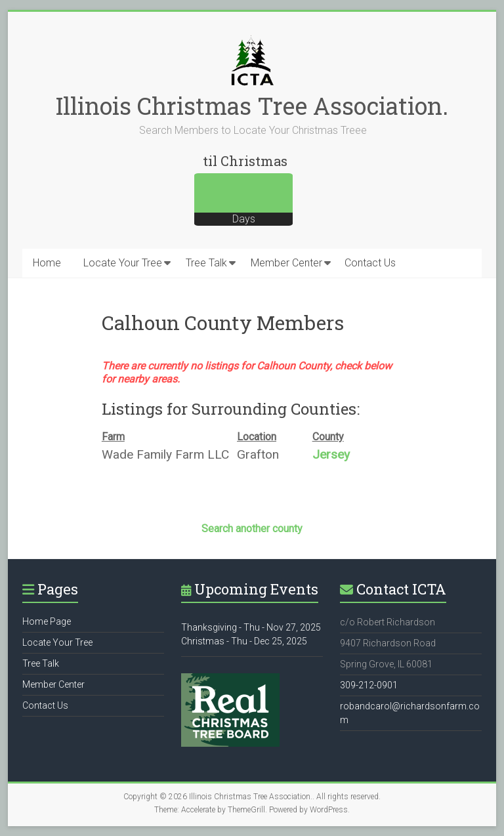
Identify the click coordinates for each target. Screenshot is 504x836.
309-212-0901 (369, 685)
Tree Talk (206, 263)
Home (47, 263)
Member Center (286, 263)
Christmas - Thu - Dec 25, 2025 (244, 641)
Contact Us (370, 263)
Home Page (47, 621)
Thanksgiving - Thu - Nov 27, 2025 (251, 627)
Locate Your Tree (123, 263)
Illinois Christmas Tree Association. (252, 106)
